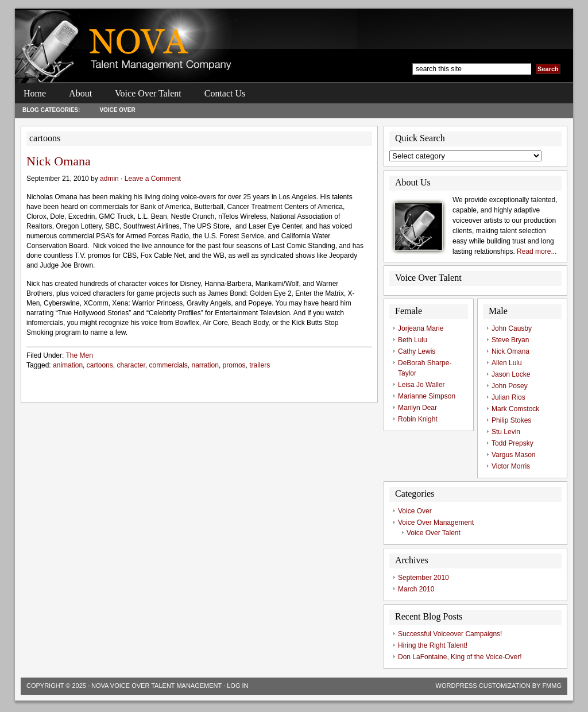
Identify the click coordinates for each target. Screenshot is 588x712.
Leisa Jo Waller (421, 385)
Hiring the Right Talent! (433, 645)
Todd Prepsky (512, 443)
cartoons (100, 365)
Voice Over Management (436, 523)
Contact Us (225, 93)
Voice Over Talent (148, 93)
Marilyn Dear (417, 408)
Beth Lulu (413, 340)
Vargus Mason (513, 455)
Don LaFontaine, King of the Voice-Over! (460, 657)
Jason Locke (511, 374)
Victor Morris (511, 466)
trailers (260, 365)
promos (234, 365)
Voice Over (117, 110)
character (131, 365)
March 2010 (416, 589)
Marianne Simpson (427, 396)
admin (109, 179)
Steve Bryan (510, 340)
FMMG (552, 686)
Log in (237, 686)
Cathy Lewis (417, 351)
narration (205, 365)
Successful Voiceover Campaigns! (450, 634)
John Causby (512, 328)
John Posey (510, 386)
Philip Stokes (511, 420)
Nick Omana (59, 161)
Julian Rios (508, 397)
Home (35, 93)
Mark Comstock (515, 409)
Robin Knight (418, 419)
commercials (168, 365)
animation (68, 365)
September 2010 (423, 578)
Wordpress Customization (483, 686)
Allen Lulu (507, 363)
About (80, 93)
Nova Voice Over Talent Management (156, 686)
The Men (79, 355)
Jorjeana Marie (421, 328)
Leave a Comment (153, 179)
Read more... (537, 251)
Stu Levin (506, 432)
